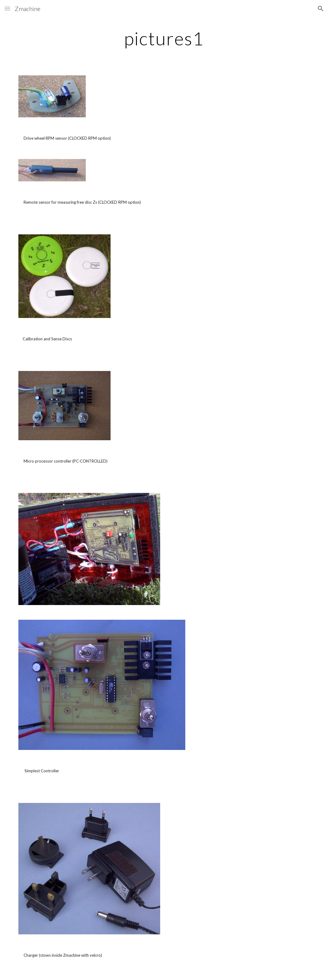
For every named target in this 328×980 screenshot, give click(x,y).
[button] (7, 8)
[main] (164, 38)
